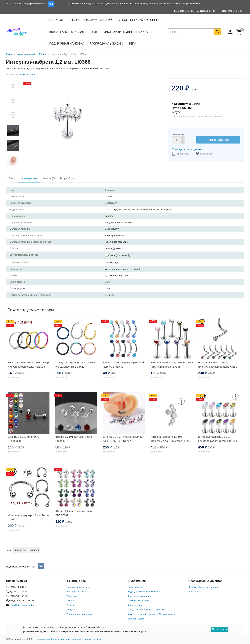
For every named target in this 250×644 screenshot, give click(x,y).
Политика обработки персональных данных (58, 639)
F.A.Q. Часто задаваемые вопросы (146, 610)
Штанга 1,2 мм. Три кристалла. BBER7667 (74, 513)
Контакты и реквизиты (69, 4)
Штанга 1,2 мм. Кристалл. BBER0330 (23, 439)
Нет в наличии (218, 140)
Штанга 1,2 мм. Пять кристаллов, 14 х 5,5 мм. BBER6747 (123, 439)
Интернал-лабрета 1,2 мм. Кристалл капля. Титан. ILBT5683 (218, 439)
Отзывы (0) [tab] (49, 178)
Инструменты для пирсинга (126, 32)
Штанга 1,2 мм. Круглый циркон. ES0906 (75, 439)
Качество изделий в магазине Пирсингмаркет (151, 614)
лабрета (35, 550)
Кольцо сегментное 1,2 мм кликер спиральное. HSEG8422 (76, 365)
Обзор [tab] (12, 178)
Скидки (136, 4)
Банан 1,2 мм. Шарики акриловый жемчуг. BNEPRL (123, 365)
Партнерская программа (167, 4)
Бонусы (147, 4)
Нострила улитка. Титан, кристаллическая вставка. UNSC (218, 365)
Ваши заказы (195, 592)
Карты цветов (135, 605)
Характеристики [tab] (29, 178)
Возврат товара (136, 619)
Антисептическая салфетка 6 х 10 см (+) (200, 116)
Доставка (72, 596)
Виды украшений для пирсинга (144, 592)
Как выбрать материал (139, 596)
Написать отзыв (28, 75)
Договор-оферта (92, 639)
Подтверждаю (219, 629)
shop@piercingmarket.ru (34, 4)
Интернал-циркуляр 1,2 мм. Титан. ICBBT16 (29, 517)
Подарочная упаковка (67, 44)
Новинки (56, 20)
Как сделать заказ (94, 4)
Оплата (71, 601)
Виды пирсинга (136, 587)
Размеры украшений (138, 601)
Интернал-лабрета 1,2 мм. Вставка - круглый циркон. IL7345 (172, 365)
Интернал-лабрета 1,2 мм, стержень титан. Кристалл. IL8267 (171, 439)
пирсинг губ (20, 550)
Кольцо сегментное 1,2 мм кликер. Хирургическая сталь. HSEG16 (29, 365)
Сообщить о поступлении (188, 149)
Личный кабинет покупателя (203, 587)
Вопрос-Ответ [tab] (68, 178)
